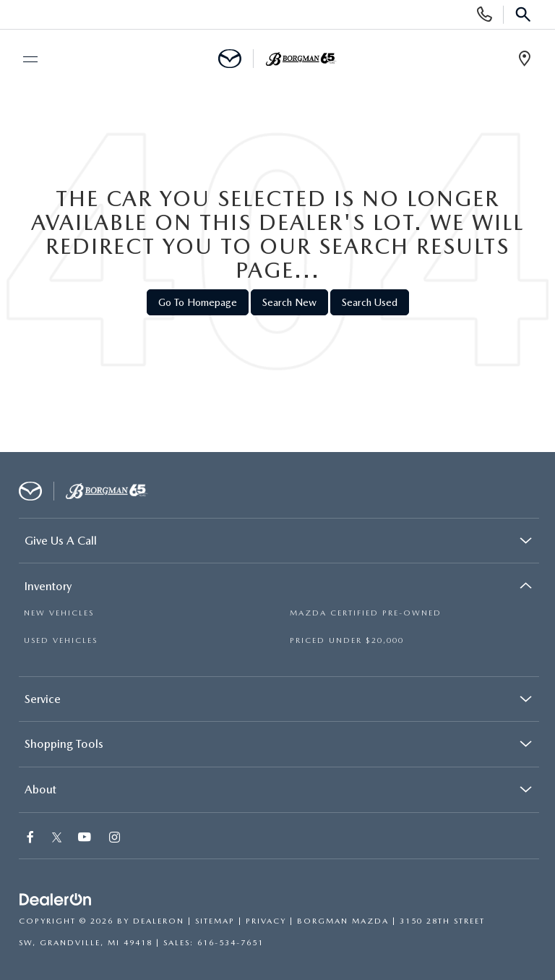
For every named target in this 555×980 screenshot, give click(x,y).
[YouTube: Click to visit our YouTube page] (85, 839)
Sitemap (215, 921)
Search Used (370, 302)
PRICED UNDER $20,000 (347, 640)
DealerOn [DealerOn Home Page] (159, 921)
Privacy (266, 921)
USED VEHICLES (61, 640)
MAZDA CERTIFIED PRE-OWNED (366, 613)
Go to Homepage (198, 302)
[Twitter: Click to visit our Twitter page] (57, 839)
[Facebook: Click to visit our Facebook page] (31, 839)
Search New (289, 302)
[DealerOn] (56, 900)
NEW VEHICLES (59, 613)
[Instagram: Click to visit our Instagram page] (115, 839)
